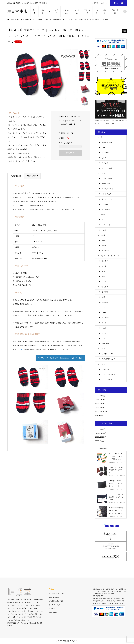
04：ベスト (103, 328)
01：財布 (102, 220)
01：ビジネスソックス (106, 354)
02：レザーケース (105, 225)
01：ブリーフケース (106, 178)
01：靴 (100, 137)
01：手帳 (102, 240)
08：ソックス (102, 349)
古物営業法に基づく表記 (56, 601)
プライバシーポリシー (55, 605)
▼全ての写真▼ (32, 176)
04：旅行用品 (103, 302)
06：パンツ (103, 338)
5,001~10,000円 (101, 400)
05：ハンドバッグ (105, 194)
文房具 (57, 12)
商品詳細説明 (16, 176)
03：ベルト (103, 230)
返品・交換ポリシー (55, 597)
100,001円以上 (100, 415)
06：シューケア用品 (106, 168)
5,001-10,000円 (101, 433)
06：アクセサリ (103, 287)
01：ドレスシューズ (106, 142)
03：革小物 (101, 215)
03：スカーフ (103, 271)
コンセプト (52, 609)
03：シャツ (103, 323)
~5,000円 (102, 396)
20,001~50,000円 (101, 408)
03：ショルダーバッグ (106, 189)
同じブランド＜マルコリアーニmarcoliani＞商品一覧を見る (60, 358)
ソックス (77, 12)
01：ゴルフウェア (105, 369)
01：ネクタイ (103, 261)
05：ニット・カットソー (107, 333)
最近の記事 (103, 448)
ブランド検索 (115, 12)
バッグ (43, 12)
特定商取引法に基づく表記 (57, 593)
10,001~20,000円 (101, 404)
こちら (20, 350)
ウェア (97, 12)
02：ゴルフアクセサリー (107, 374)
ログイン (104, 3)
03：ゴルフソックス (106, 380)
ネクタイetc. (66, 12)
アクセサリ (87, 12)
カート (120, 3)
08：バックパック (105, 204)
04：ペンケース (104, 251)
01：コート (103, 313)
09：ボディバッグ (105, 209)
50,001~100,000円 (101, 412)
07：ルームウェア (105, 343)
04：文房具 (101, 235)
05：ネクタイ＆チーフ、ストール (109, 256)
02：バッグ (101, 173)
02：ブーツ (103, 148)
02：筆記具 (103, 245)
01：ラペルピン (104, 292)
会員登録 (95, 3)
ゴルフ (105, 12)
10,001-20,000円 (101, 437)
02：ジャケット (104, 318)
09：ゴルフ (101, 364)
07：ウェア (101, 307)
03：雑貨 (102, 297)
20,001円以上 (100, 441)
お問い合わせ (53, 613)
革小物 (34, 12)
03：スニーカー (104, 153)
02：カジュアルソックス (107, 359)
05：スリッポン (104, 163)
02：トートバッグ (105, 184)
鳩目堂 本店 (17, 11)
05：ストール (103, 282)
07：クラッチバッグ (106, 199)
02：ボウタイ (103, 266)
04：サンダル (103, 158)
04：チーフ (103, 276)
